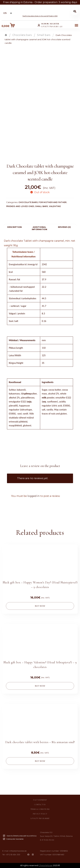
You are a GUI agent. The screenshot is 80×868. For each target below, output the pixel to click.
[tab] (14, 227)
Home (6, 35)
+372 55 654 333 (13, 855)
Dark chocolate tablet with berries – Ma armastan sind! (40, 742)
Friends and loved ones (20, 206)
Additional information (40, 228)
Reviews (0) (64, 227)
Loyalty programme (40, 818)
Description (15, 227)
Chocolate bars (22, 35)
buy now (40, 606)
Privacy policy (40, 814)
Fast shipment (40, 800)
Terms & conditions (40, 809)
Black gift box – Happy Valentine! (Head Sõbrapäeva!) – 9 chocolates (40, 665)
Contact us (40, 805)
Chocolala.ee (46, 865)
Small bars (44, 35)
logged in (34, 496)
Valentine (55, 206)
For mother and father (53, 202)
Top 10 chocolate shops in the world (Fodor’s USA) (40, 16)
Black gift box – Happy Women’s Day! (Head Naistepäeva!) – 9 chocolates (40, 585)
